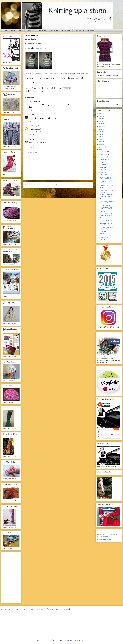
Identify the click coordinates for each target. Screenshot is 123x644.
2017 (101, 124)
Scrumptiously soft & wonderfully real (107, 178)
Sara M (31, 115)
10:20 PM (32, 110)
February (104, 237)
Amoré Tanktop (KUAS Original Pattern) (107, 195)
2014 (101, 132)
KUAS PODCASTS (67, 30)
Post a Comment (32, 153)
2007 (101, 150)
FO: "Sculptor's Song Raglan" (107, 228)
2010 (101, 142)
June (102, 167)
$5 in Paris (104, 199)
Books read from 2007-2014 (106, 540)
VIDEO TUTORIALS (55, 30)
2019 (101, 119)
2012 (101, 137)
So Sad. (102, 188)
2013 (101, 134)
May (102, 170)
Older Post (87, 185)
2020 (101, 116)
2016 (101, 126)
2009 (101, 144)
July (102, 165)
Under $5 (103, 211)
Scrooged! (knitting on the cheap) (108, 224)
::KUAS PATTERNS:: (31, 30)
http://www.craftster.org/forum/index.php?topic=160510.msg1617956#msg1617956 (60, 74)
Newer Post (29, 185)
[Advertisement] (58, 169)
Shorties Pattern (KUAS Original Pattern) (108, 202)
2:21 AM (31, 121)
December (104, 152)
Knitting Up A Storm (36, 126)
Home (59, 185)
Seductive (103, 231)
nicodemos (68, 640)
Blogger (84, 640)
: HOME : (6, 30)
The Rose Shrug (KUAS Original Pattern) (107, 215)
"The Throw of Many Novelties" (107, 191)
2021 (101, 114)
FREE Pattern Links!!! (107, 221)
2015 (101, 129)
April (102, 172)
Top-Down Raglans (37, 91)
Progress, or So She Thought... (107, 182)
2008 (101, 147)
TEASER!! (103, 234)
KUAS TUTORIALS (43, 30)
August (103, 162)
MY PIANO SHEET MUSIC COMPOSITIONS (84, 30)
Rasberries (104, 218)
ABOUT (13, 30)
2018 (101, 121)
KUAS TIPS (20, 30)
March (103, 175)
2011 (100, 139)
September (104, 159)
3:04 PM (31, 135)
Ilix (30, 139)
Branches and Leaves (107, 185)
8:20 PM (31, 148)
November (104, 154)
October (103, 157)
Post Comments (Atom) (63, 191)
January (103, 240)
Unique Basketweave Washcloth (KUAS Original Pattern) (107, 207)
